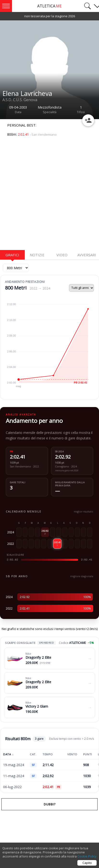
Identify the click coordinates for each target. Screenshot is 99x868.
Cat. (33, 754)
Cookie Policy (87, 856)
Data (8, 754)
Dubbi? (50, 804)
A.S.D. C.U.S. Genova (20, 100)
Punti (88, 754)
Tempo (48, 754)
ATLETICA (49, 6)
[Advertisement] (49, 196)
